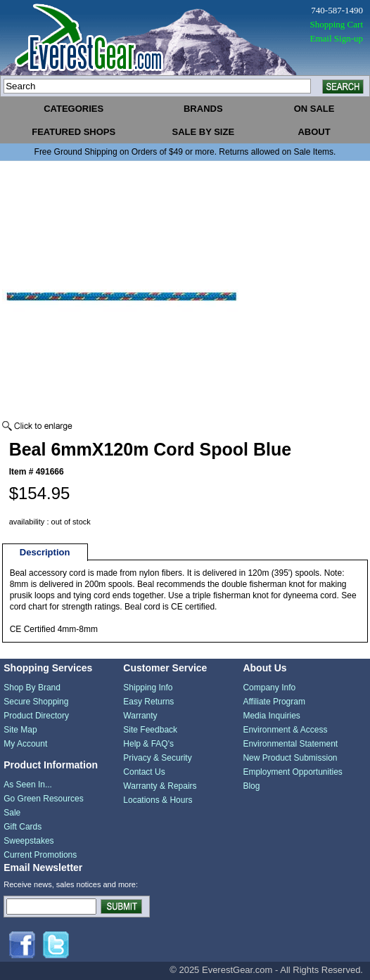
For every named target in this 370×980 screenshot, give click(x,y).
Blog (251, 786)
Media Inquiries (271, 716)
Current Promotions (40, 855)
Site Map (20, 730)
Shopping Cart (337, 24)
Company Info (269, 688)
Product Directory (36, 716)
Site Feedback (150, 730)
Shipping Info (148, 688)
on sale (314, 109)
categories (74, 109)
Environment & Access (285, 730)
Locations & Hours (158, 800)
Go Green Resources (43, 799)
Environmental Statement (290, 744)
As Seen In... (28, 785)
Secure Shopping (36, 702)
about (314, 132)
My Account (25, 744)
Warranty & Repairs (160, 786)
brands (203, 109)
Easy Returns (148, 702)
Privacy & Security (157, 758)
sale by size (203, 132)
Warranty (140, 716)
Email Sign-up (337, 38)
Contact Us (144, 772)
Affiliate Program (274, 702)
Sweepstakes (28, 841)
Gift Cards (23, 827)
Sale (12, 813)
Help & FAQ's (148, 744)
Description (45, 552)
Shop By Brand (32, 688)
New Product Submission (290, 758)
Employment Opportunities (292, 772)
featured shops (74, 132)
